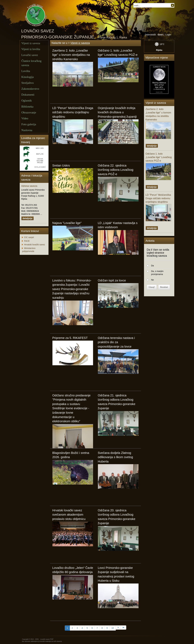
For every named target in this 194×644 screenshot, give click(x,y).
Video (25, 118)
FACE (27, 241)
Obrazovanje (29, 112)
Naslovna (27, 130)
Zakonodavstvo (30, 89)
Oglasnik (27, 101)
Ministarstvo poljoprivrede (29, 250)
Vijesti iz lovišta (31, 49)
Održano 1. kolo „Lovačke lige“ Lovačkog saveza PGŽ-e (118, 53)
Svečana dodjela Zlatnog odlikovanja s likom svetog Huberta (115, 457)
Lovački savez (30, 55)
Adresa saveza (29, 186)
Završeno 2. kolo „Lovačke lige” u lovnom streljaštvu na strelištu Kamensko (71, 55)
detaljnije (28, 218)
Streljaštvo (28, 83)
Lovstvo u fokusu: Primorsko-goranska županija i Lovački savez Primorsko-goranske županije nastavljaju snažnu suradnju (72, 289)
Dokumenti (28, 95)
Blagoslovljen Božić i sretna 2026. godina (71, 455)
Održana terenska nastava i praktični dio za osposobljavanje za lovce (116, 342)
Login (168, 35)
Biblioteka (27, 107)
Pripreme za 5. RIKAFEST (70, 338)
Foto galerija (29, 124)
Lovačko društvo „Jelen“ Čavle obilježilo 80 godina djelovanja (73, 570)
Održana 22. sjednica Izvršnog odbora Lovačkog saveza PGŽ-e (116, 170)
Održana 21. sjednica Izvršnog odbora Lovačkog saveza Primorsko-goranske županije (117, 402)
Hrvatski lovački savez (35, 245)
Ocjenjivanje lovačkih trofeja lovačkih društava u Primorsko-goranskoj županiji (117, 112)
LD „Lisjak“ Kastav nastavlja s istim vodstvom (118, 225)
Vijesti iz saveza (31, 43)
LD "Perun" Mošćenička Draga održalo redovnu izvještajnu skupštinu (73, 112)
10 (113, 628)
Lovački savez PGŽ (47, 639)
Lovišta (26, 71)
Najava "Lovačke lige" (67, 223)
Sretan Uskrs (61, 165)
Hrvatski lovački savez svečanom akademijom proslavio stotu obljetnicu (69, 515)
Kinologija (28, 77)
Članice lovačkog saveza (31, 63)
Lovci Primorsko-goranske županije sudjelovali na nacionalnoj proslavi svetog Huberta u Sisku (116, 574)
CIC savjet (29, 237)
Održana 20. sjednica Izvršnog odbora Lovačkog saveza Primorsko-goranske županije (117, 517)
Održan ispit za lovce (112, 280)
